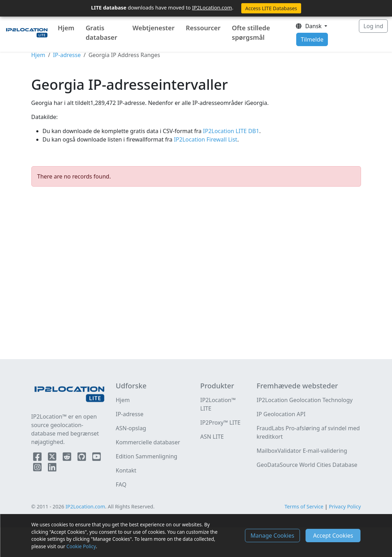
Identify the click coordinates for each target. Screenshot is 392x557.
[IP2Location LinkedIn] (52, 469)
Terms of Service (304, 506)
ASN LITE (212, 437)
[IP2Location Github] (82, 458)
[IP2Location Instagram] (38, 469)
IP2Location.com (212, 7)
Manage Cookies (272, 536)
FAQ (121, 484)
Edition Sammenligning (147, 456)
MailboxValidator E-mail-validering (302, 451)
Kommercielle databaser (148, 442)
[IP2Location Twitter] (53, 458)
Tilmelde (312, 39)
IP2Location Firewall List (205, 139)
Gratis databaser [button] (101, 33)
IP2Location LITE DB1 (230, 131)
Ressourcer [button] (203, 28)
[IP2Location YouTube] (97, 458)
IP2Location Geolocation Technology (304, 400)
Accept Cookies (333, 536)
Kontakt (126, 470)
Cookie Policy (81, 546)
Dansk (309, 26)
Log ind (373, 26)
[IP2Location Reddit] (68, 458)
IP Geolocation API (281, 414)
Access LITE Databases (271, 8)
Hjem (66, 28)
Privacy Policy (345, 506)
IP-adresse (67, 55)
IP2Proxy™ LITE (220, 423)
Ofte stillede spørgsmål (251, 33)
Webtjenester (154, 28)
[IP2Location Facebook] (38, 458)
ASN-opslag (131, 428)
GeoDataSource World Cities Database (307, 465)
